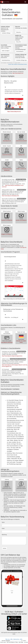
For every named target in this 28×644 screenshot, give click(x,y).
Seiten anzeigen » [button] (6, 51)
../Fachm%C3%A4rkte (7, 155)
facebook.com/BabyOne (7, 220)
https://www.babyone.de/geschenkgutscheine (12, 356)
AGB (21, 639)
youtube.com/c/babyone (21, 220)
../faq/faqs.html (21, 155)
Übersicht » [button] (19, 32)
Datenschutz (16, 639)
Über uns (7, 639)
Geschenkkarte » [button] (20, 51)
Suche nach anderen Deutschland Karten (18, 64)
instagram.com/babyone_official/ (8, 234)
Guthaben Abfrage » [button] (6, 33)
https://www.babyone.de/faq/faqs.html (10, 196)
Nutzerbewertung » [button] (6, 60)
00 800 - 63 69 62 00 (21, 169)
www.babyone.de (7, 141)
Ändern (25, 641)
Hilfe (11, 639)
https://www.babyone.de (18, 73)
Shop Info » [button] (19, 42)
